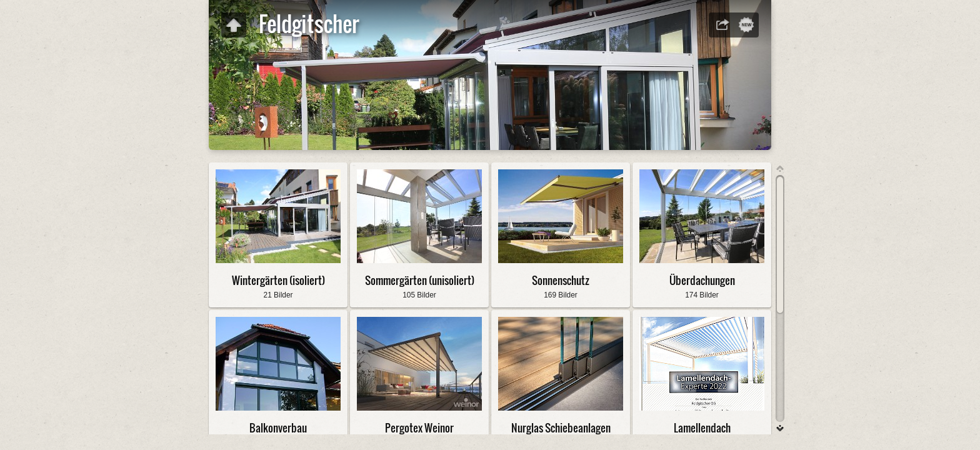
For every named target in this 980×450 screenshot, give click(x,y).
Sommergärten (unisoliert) (420, 280)
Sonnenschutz (561, 280)
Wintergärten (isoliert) (278, 280)
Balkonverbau (278, 428)
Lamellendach (702, 428)
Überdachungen (702, 280)
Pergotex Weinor (419, 428)
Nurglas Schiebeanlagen (561, 428)
